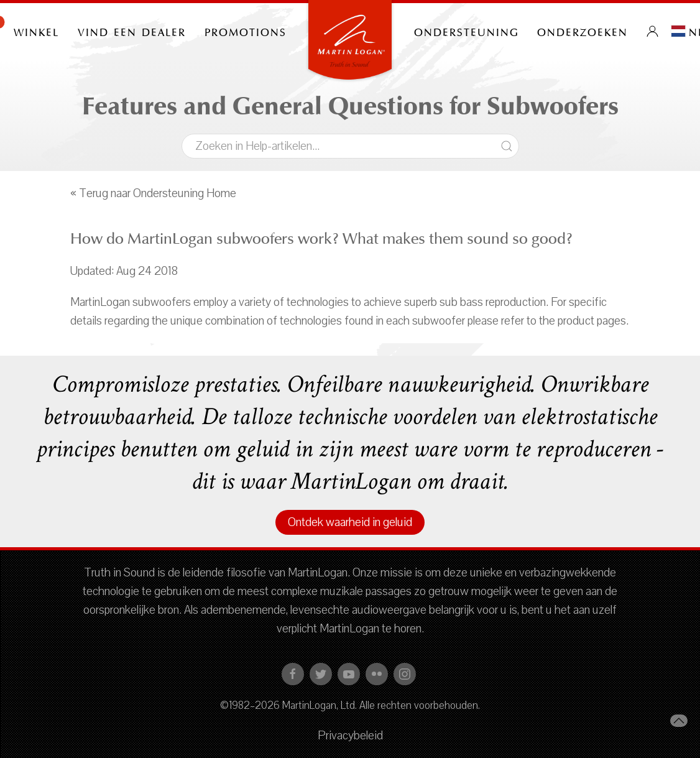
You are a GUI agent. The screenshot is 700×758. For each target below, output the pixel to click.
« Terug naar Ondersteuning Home (153, 193)
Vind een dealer (132, 31)
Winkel (36, 31)
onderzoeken (583, 31)
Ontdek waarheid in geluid (350, 522)
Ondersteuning (466, 31)
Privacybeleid (350, 736)
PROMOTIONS (246, 31)
